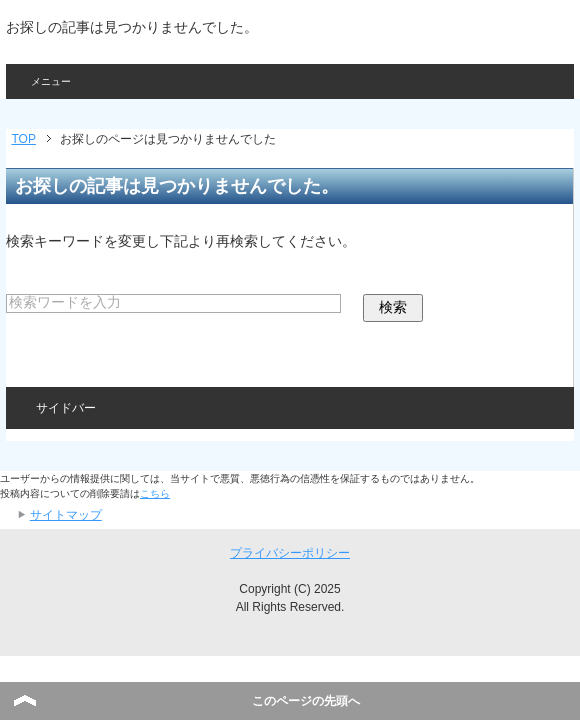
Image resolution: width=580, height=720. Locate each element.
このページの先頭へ (306, 701)
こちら (155, 493)
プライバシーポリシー (290, 553)
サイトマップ (66, 515)
